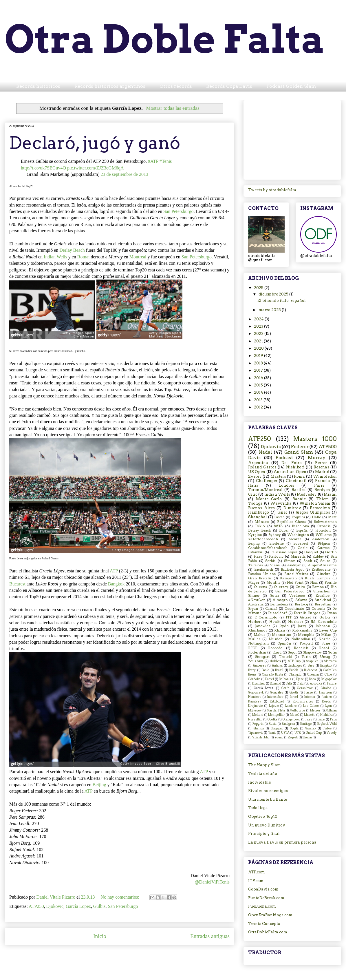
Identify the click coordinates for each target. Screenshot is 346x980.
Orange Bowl (291, 719)
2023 (259, 326)
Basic (265, 670)
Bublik (294, 670)
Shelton (259, 728)
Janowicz (263, 626)
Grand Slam (299, 452)
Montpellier (277, 715)
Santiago (306, 724)
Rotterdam (257, 652)
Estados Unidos (262, 574)
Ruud (277, 652)
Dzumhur (259, 684)
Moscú (295, 715)
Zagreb (293, 737)
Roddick (301, 648)
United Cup (314, 733)
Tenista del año (263, 774)
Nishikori (295, 467)
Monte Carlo (269, 499)
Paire (321, 719)
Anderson (321, 539)
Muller (254, 639)
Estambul (256, 552)
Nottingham (258, 643)
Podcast (284, 458)
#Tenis (166, 161)
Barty (252, 670)
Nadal (265, 452)
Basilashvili (264, 570)
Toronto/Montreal (265, 490)
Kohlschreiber (303, 701)
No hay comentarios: (121, 897)
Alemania (330, 661)
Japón (284, 626)
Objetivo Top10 (263, 816)
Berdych (322, 490)
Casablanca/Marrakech (268, 548)
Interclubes (275, 697)
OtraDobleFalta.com (268, 932)
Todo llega (258, 808)
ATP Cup (294, 661)
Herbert (255, 622)
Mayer (254, 583)
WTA (278, 526)
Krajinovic (255, 706)
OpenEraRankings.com (270, 915)
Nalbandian (301, 639)
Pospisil (306, 643)
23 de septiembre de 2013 (125, 174)
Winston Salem (315, 503)
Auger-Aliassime (322, 565)
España (302, 530)
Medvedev (307, 494)
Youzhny (256, 661)
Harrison (325, 692)
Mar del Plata (276, 710)
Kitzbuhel (277, 701)
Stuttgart (262, 657)
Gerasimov (305, 688)
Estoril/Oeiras (296, 574)
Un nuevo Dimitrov (267, 825)
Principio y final (264, 834)
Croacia (324, 526)
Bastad (279, 517)
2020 (259, 348)
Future (332, 684)
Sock (308, 561)
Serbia (270, 561)
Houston (323, 530)
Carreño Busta (272, 675)
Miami (330, 494)
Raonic (299, 499)
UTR (298, 733)
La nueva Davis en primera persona (282, 842)
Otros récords (176, 86)
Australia (256, 604)
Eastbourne (321, 570)
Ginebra (324, 574)
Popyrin (258, 724)
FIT (289, 617)
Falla (289, 684)
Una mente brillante (268, 799)
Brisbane (277, 543)
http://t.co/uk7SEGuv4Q (43, 168)
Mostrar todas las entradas (173, 108)
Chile (328, 675)
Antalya (277, 666)
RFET (253, 648)
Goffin (331, 552)
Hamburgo (259, 512)
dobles (275, 661)
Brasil (279, 670)
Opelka (272, 719)
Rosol (324, 648)
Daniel (270, 679)
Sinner (254, 596)
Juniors (327, 697)
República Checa (291, 522)
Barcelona (300, 526)
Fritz (300, 684)
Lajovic (274, 706)
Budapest (311, 670)
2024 (259, 319)
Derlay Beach (72, 250)
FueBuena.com (262, 906)
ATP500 (328, 447)
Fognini (298, 517)
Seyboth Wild (327, 724)
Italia (253, 485)
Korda (326, 701)
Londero (291, 706)
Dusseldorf (278, 613)
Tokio (260, 526)
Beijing (99, 785)
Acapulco (312, 661)
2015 (259, 385)
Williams (324, 535)
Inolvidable (259, 782)
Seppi (292, 652)
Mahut (259, 635)
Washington (298, 535)
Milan (326, 635)
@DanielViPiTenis (212, 882)
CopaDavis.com (263, 889)
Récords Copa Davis (229, 86)
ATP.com (257, 872)
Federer (300, 447)
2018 (259, 363)
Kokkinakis (302, 630)
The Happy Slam (264, 765)
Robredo (275, 648)
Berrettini (323, 604)
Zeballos (323, 596)
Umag (325, 657)
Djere (300, 679)
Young (279, 737)
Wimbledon (325, 476)
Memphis (306, 635)
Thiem (323, 499)
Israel (294, 697)
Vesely (332, 733)
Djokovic (55, 906)
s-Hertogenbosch (263, 539)
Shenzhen (322, 591)
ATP (114, 571)
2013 (259, 400)
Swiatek (311, 728)
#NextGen (257, 600)
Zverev (255, 476)
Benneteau (279, 604)
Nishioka (326, 715)
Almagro (280, 600)
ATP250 (36, 906)
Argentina (258, 463)
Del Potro (291, 463)
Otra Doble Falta (165, 39)
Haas (258, 556)
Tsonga (255, 503)
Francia (323, 481)
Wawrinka (281, 503)
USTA (285, 733)
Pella (333, 719)
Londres (286, 485)
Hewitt (275, 622)
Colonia (318, 609)
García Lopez (78, 906)
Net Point (295, 583)
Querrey (281, 587)
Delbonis (285, 679)
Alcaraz (295, 539)
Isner (282, 512)
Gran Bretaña (260, 578)
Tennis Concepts (264, 924)
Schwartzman (325, 522)
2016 (259, 378)
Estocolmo (320, 508)
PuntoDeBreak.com (266, 898)
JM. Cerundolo (324, 622)
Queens (260, 587)
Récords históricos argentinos (110, 86)
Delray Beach (260, 530)
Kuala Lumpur (318, 578)
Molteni (258, 715)
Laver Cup (328, 630)
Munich (276, 639)
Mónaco (262, 522)
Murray (317, 458)
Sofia (332, 652)
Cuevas (323, 548)
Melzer (315, 710)
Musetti (310, 715)
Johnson (323, 626)
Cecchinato (294, 609)
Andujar (294, 565)
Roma (83, 257)
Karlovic (276, 556)
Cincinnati (296, 481)
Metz (332, 517)
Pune (326, 643)
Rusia (273, 724)
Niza (314, 583)
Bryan (253, 609)
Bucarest (17, 584)
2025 (259, 288)
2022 (259, 334)
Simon (290, 561)
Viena (275, 565)
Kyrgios (255, 535)
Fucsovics (315, 684)
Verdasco (297, 596)
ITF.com (256, 881)
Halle (316, 517)
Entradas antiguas (210, 936)
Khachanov (258, 630)
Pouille (331, 583)
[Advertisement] (292, 139)
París (319, 485)
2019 (259, 356)
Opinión (284, 643)
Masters (278, 476)
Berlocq (301, 604)
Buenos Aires (261, 508)
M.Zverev (255, 710)
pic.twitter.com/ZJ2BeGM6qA (96, 168)
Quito (300, 587)
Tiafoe (327, 728)
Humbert (255, 697)
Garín (285, 688)
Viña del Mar (261, 737)
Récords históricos (38, 86)
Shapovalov (312, 652)
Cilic (253, 494)
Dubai (284, 530)
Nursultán (255, 719)
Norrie (324, 639)
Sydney (275, 535)
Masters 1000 (315, 439)
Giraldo (326, 688)
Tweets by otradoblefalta (272, 190)
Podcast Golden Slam (291, 86)
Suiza (275, 596)
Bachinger (295, 666)
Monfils (273, 583)
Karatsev (255, 701)
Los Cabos (311, 706)
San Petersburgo (178, 211)
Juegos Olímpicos (313, 512)
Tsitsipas (256, 565)
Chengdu (295, 675)
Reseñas (321, 467)
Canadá (271, 609)
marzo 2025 (270, 310)
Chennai (313, 675)
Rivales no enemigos (268, 791)
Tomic (272, 733)
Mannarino (282, 635)
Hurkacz (296, 622)
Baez (311, 666)
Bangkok (116, 584)
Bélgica (324, 543)
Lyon (328, 706)
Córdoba (254, 679)
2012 (259, 407)
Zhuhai (307, 737)
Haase (309, 692)
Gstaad (306, 617)
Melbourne (297, 710)
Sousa (325, 561)
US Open (257, 472)
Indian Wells (55, 257)
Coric (303, 548)
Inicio (100, 936)
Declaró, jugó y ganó (95, 143)
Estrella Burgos (307, 613)
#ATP (153, 161)
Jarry (302, 626)
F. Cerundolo (266, 617)
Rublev (318, 556)
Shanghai (258, 517)
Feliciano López (284, 552)
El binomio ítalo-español (282, 301)
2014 (259, 392)
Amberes (259, 666)
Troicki (285, 657)
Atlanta (301, 600)
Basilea (299, 490)
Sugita (294, 728)
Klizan (280, 630)
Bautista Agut (292, 570)
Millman (331, 710)
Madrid (322, 472)
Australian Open (290, 472)
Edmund (275, 684)
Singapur (277, 728)
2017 (259, 370)
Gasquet (311, 552)
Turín (306, 657)
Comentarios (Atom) (132, 954)
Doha (312, 679)
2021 (259, 341)
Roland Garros (262, 467)
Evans (332, 613)
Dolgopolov (329, 679)
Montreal (138, 257)
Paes (309, 719)
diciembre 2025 (274, 294)
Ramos (318, 587)
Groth (294, 692)
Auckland (323, 600)
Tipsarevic (256, 733)
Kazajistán (288, 578)
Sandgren (288, 724)
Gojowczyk (256, 692)
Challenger (267, 481)
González (277, 692)
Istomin (310, 697)
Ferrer (321, 463)
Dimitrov (292, 508)
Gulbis (99, 906)
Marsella (298, 556)
